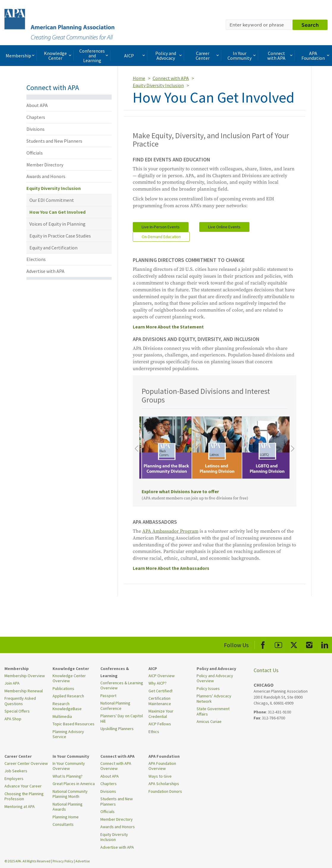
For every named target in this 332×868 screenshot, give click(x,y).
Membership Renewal (24, 691)
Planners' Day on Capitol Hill (122, 718)
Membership (21, 56)
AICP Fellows (160, 724)
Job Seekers (16, 771)
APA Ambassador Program (170, 531)
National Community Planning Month (70, 794)
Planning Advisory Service (68, 734)
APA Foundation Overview (162, 766)
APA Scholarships (164, 784)
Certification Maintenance (160, 701)
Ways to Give (160, 776)
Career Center (208, 56)
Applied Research (68, 696)
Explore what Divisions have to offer (180, 491)
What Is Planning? (68, 776)
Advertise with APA (45, 271)
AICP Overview (162, 676)
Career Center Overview (26, 763)
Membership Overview (25, 676)
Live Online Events (224, 227)
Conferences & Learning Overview (122, 685)
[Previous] (136, 449)
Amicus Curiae (209, 721)
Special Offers (17, 711)
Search (310, 25)
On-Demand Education (161, 237)
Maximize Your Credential (161, 714)
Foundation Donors (165, 791)
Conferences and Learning (94, 56)
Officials (35, 153)
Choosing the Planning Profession (24, 796)
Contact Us (266, 670)
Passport (108, 696)
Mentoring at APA (20, 806)
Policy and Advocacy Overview (215, 678)
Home (139, 78)
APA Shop (13, 719)
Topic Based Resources (73, 724)
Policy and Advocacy (169, 56)
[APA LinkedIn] (325, 644)
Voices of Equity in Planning (57, 224)
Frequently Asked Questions (20, 701)
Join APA (12, 683)
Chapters (36, 117)
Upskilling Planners (117, 729)
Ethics (154, 732)
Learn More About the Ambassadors (171, 568)
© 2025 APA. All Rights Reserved (28, 861)
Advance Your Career (23, 786)
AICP (135, 56)
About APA (37, 105)
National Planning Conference (115, 706)
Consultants (63, 824)
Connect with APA (280, 56)
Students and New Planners (54, 141)
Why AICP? (158, 683)
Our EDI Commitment (52, 200)
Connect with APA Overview (116, 766)
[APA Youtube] (278, 644)
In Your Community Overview (69, 766)
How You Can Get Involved (57, 212)
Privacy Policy (63, 861)
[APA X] (294, 644)
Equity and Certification (53, 248)
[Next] (293, 449)
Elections (36, 259)
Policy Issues (208, 688)
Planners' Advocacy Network (214, 699)
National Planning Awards (68, 807)
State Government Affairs (213, 711)
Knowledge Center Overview (69, 678)
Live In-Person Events (161, 227)
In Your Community (242, 56)
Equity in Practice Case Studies (60, 236)
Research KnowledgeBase (67, 706)
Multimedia (62, 716)
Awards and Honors (46, 176)
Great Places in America (74, 784)
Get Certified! (161, 691)
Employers (14, 779)
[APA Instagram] (309, 644)
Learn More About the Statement (168, 327)
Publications (63, 688)
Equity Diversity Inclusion (54, 188)
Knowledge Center (58, 56)
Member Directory (45, 165)
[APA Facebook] (263, 644)
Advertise (83, 861)
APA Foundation (316, 56)
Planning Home (66, 817)
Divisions (35, 129)
